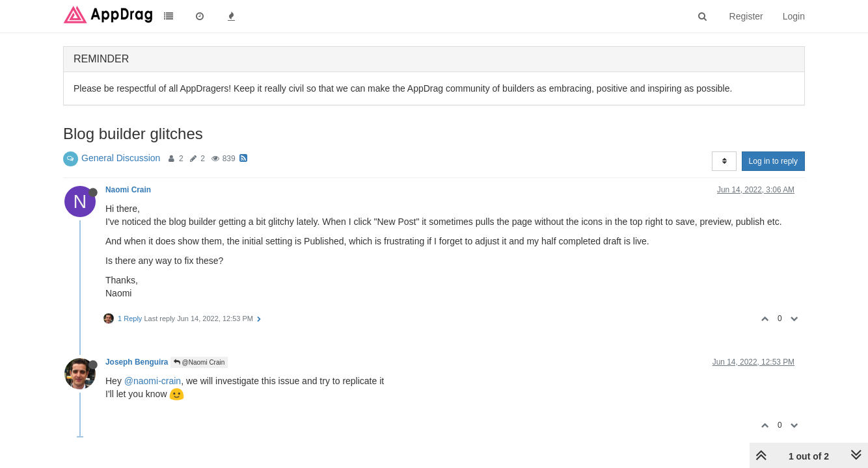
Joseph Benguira (137, 362)
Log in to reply (773, 161)
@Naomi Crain (199, 362)
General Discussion (121, 158)
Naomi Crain (128, 190)
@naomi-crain (153, 381)
